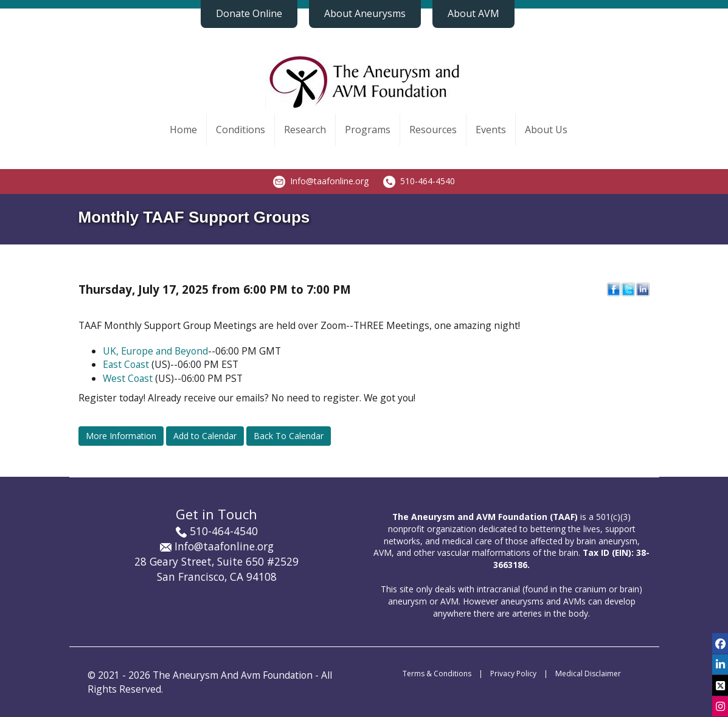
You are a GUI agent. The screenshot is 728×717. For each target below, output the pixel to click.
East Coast (126, 364)
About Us (546, 130)
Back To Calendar (289, 436)
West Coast (128, 378)
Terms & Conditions (437, 674)
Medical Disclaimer (588, 674)
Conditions (241, 130)
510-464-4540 (428, 181)
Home (183, 130)
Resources (433, 130)
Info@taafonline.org (329, 181)
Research (305, 130)
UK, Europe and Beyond (155, 351)
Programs (368, 130)
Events (491, 130)
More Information (121, 436)
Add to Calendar (205, 436)
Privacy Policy (513, 674)
